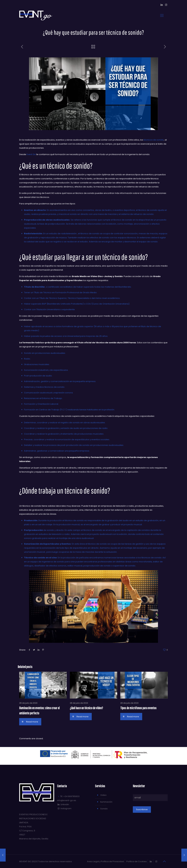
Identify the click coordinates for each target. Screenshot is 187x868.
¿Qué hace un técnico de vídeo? (86, 708)
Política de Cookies (137, 861)
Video (103, 795)
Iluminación (106, 802)
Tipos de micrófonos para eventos (138, 708)
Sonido (104, 809)
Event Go (31, 154)
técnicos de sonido (154, 140)
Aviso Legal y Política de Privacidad (105, 861)
